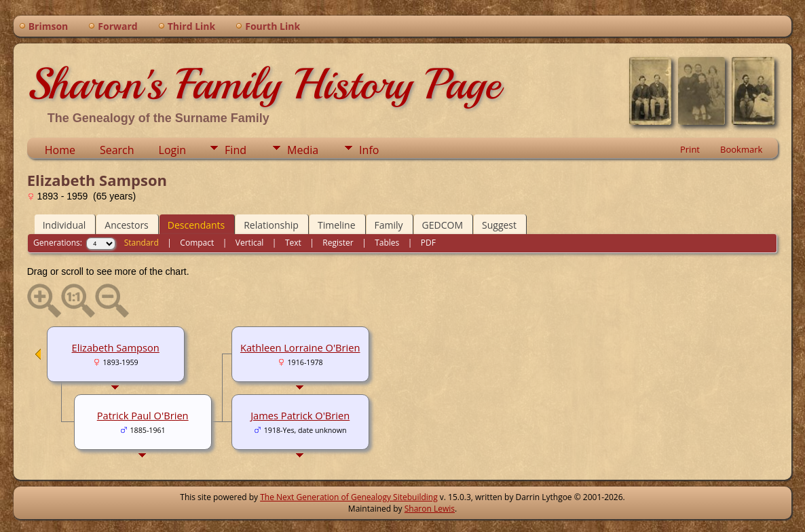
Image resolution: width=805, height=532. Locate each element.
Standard (142, 243)
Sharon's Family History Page (264, 84)
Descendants (196, 225)
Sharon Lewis (430, 509)
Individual (64, 225)
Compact (197, 243)
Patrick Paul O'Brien (143, 415)
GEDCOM (443, 225)
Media (303, 150)
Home (60, 150)
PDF (428, 243)
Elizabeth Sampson (116, 347)
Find (236, 150)
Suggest (499, 225)
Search (117, 150)
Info (369, 150)
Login (173, 150)
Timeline (337, 225)
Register (338, 243)
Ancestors (126, 225)
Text (293, 243)
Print (690, 149)
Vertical (250, 243)
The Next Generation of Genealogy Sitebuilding (349, 497)
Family (389, 225)
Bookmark (741, 149)
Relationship (271, 225)
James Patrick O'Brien (300, 415)
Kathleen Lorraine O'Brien (300, 347)
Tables (387, 243)
